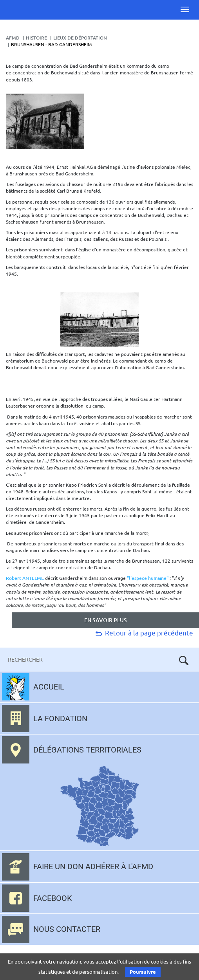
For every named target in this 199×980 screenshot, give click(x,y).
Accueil (49, 687)
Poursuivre (143, 972)
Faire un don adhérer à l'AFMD (93, 866)
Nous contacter (67, 929)
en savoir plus (106, 620)
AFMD (13, 38)
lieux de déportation (80, 38)
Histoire (36, 38)
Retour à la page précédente (144, 633)
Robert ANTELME (25, 578)
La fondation (60, 718)
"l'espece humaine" (148, 578)
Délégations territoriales (87, 750)
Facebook (53, 898)
